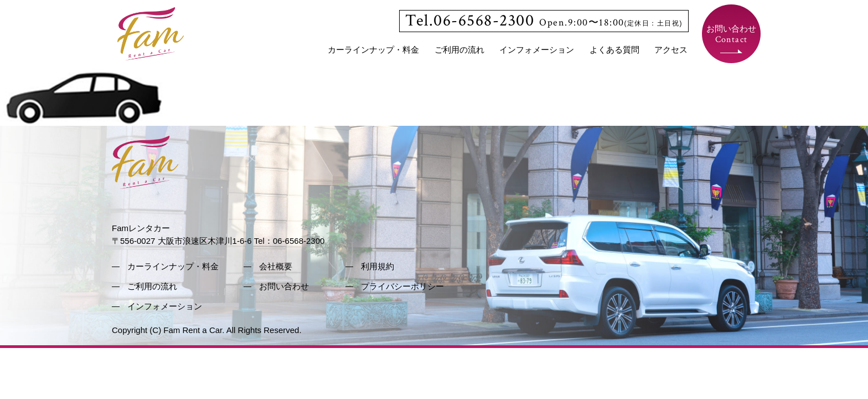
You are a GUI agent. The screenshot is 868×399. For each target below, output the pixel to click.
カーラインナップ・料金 (373, 50)
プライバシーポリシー (402, 286)
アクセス (671, 50)
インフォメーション (537, 50)
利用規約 (378, 266)
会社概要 (276, 266)
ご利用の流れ (459, 50)
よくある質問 (614, 50)
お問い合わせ (731, 35)
